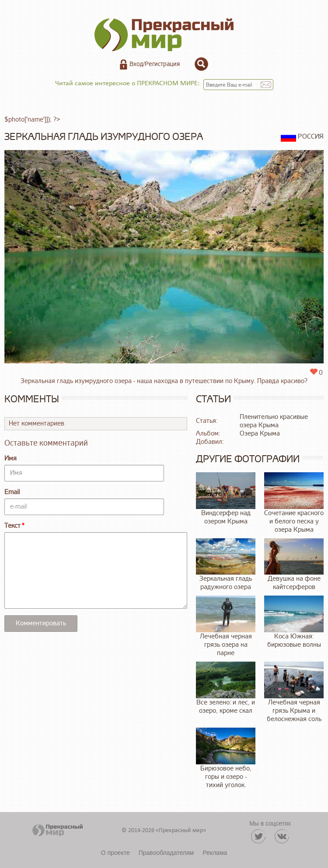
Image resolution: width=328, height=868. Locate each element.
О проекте (115, 853)
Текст (12, 526)
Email (12, 492)
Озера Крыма (260, 434)
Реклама (215, 853)
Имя (10, 458)
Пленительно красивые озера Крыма (274, 421)
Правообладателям (166, 853)
